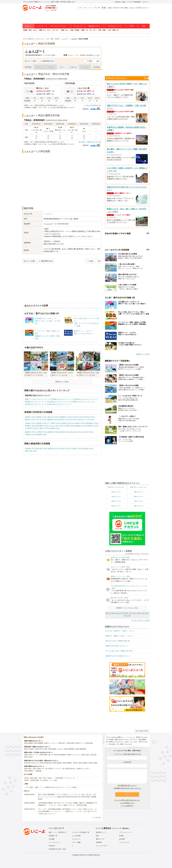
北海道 (35, 30)
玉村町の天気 (69, 426)
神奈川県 (127, 616)
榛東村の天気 (30, 432)
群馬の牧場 (71, 743)
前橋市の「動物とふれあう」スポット (120, 636)
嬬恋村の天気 (64, 432)
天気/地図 (96, 67)
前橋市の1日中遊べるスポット (117, 646)
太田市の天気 (78, 417)
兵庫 (94, 30)
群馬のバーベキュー (51, 743)
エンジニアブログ (102, 846)
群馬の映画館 (57, 763)
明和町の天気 (92, 426)
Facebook (52, 846)
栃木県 (119, 613)
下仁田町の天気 (54, 423)
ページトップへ (142, 731)
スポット (28, 26)
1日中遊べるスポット (143, 8)
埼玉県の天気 (64, 449)
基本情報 (28, 67)
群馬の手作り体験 (41, 749)
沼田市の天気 (89, 417)
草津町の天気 (30, 426)
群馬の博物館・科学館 (70, 763)
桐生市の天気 (53, 417)
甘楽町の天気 (66, 423)
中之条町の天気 (78, 423)
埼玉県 (132, 613)
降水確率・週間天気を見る (89, 142)
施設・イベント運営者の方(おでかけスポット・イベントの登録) (56, 787)
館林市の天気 (30, 420)
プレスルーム (76, 839)
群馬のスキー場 (42, 769)
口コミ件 (96, 55)
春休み (110, 8)
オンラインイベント (58, 26)
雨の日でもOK (118, 8)
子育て (132, 26)
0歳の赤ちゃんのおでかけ (116, 487)
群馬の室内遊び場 (46, 763)
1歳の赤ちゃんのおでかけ (138, 487)
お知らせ (74, 67)
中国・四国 (102, 30)
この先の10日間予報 (91, 105)
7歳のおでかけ (138, 501)
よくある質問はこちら (127, 803)
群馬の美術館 (83, 763)
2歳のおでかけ (116, 492)
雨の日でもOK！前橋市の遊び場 (118, 641)
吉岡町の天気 (30, 423)
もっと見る (96, 817)
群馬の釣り (62, 743)
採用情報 (99, 842)
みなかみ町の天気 (56, 426)
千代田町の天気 (31, 428)
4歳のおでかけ (116, 496)
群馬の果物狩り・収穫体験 (33, 771)
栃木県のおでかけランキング (86, 399)
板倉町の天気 (81, 426)
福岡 (117, 30)
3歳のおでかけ (138, 492)
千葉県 (139, 613)
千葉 (53, 30)
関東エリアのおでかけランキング (38, 399)
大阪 (87, 30)
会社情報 (122, 839)
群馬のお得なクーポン (31, 755)
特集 (144, 26)
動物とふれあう (129, 8)
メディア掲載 (76, 842)
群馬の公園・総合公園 (89, 755)
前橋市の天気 (30, 417)
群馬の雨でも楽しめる (31, 763)
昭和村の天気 (41, 435)
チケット (40, 67)
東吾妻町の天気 (42, 426)
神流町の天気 (41, 423)
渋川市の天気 (41, 420)
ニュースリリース (54, 842)
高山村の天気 (76, 432)
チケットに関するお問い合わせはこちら (127, 800)
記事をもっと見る (62, 382)
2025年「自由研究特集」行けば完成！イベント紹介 (41, 780)
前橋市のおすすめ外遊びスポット (118, 656)
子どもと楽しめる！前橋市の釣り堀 (119, 651)
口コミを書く (31, 61)
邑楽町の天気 (55, 428)
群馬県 (126, 613)
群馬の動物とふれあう (56, 749)
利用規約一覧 (53, 836)
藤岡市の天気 (53, 420)
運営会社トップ (101, 832)
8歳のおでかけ (116, 506)
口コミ (62, 67)
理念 (97, 836)
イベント (40, 26)
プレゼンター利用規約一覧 (81, 832)
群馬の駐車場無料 (60, 755)
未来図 (121, 836)
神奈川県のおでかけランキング (60, 404)
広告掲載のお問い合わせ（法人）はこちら (127, 788)
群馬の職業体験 (81, 749)
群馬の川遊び (29, 757)
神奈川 (49, 30)
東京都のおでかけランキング (36, 404)
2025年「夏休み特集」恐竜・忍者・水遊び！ (39, 778)
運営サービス (100, 839)
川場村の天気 (30, 435)
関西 (83, 30)
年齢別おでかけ (94, 26)
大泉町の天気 (43, 428)
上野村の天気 (41, 432)
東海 (63, 30)
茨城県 (113, 613)
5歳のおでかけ (138, 496)
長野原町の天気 (91, 423)
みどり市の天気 (88, 420)
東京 (45, 30)
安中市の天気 (76, 420)
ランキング (78, 26)
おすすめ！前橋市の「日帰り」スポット (121, 631)
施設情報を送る (47, 61)
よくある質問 (76, 836)
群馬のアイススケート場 (56, 769)
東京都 (145, 613)
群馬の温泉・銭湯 (30, 769)
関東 (41, 30)
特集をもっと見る (143, 354)
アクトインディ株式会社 (121, 828)
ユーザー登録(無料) (134, 2)
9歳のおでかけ (138, 506)
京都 (90, 30)
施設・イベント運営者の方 (57, 832)
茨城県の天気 (30, 449)
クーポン (51, 67)
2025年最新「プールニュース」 (66, 778)
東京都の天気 (87, 449)
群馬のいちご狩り (83, 769)
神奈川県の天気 (31, 451)
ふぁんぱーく (49, 214)
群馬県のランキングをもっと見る (127, 608)
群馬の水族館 (93, 763)
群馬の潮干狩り (71, 769)
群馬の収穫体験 (69, 749)
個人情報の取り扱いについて (127, 785)
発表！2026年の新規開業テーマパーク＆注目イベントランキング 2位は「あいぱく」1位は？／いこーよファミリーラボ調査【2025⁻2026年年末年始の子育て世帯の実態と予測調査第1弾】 (67, 797)
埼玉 (57, 30)
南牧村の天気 (53, 432)
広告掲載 (52, 839)
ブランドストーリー (126, 832)
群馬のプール (80, 743)
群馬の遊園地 (29, 743)
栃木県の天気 (41, 449)
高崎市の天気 (41, 417)
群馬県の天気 (53, 449)
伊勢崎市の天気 (65, 417)
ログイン (146, 2)
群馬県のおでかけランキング (36, 402)
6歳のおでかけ (116, 501)
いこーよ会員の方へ (127, 806)
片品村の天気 (87, 432)
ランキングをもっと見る (140, 620)
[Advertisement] (62, 198)
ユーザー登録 (29, 787)
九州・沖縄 (112, 30)
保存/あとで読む (120, 2)
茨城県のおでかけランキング (62, 399)
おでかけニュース (115, 26)
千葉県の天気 (76, 449)
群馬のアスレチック (74, 755)
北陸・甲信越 (75, 30)
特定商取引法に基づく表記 (57, 849)
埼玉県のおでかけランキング (59, 402)
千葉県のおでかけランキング (82, 402)
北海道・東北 (27, 30)
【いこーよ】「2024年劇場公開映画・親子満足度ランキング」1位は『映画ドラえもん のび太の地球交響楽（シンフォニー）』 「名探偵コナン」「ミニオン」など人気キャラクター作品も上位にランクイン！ (67, 811)
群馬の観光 (89, 743)
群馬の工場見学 (29, 749)
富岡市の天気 (64, 420)
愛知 (66, 30)
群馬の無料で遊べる (46, 755)
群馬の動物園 (39, 743)
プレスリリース (124, 842)
